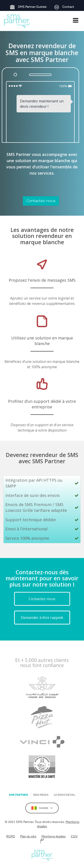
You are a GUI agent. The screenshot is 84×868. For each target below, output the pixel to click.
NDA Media (41, 795)
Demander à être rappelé (42, 618)
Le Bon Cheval (65, 795)
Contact (64, 7)
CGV (74, 836)
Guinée (42, 808)
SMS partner (18, 795)
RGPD (11, 836)
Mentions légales (54, 836)
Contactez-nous (41, 201)
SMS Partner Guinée (28, 7)
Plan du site (28, 836)
